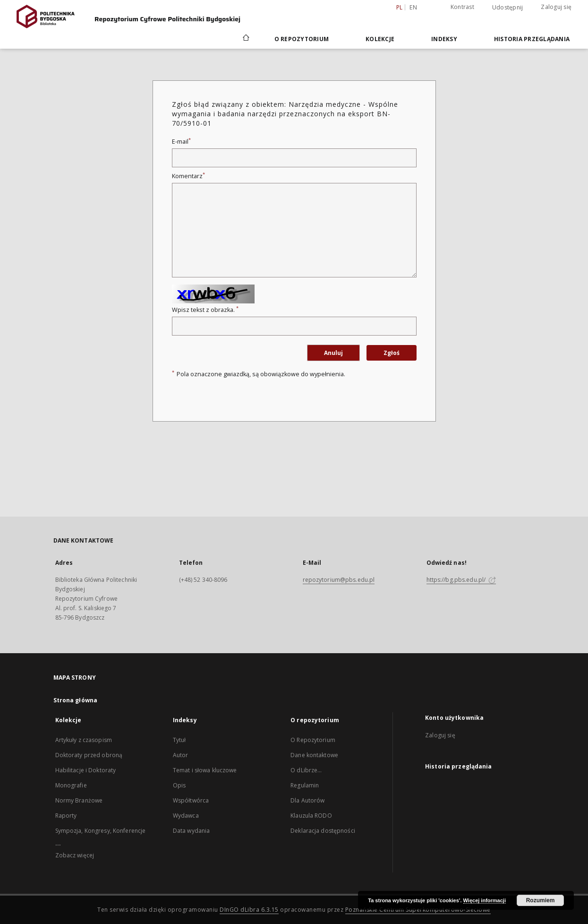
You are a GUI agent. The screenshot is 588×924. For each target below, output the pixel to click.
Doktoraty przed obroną (89, 755)
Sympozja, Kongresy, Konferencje (101, 831)
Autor (181, 755)
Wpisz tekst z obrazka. (205, 310)
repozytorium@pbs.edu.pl (339, 580)
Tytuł (179, 740)
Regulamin (305, 785)
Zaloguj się (556, 7)
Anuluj (333, 353)
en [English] (413, 7)
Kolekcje (380, 39)
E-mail (181, 142)
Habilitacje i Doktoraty (86, 770)
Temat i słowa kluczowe (205, 770)
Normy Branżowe (79, 800)
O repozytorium (302, 39)
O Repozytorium (313, 740)
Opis (179, 785)
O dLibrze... (306, 770)
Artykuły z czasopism (84, 740)
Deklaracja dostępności (323, 831)
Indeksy (444, 39)
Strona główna (76, 700)
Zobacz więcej (75, 855)
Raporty (66, 816)
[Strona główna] (245, 39)
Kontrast (462, 7)
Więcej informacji (485, 900)
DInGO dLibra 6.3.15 (249, 910)
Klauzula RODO (311, 816)
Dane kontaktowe (314, 755)
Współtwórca (191, 800)
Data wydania (191, 831)
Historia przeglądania (532, 39)
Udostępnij (508, 8)
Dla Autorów (307, 800)
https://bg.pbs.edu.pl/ (461, 580)
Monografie (71, 785)
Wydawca (186, 816)
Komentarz (188, 176)
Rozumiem (541, 900)
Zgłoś (392, 353)
